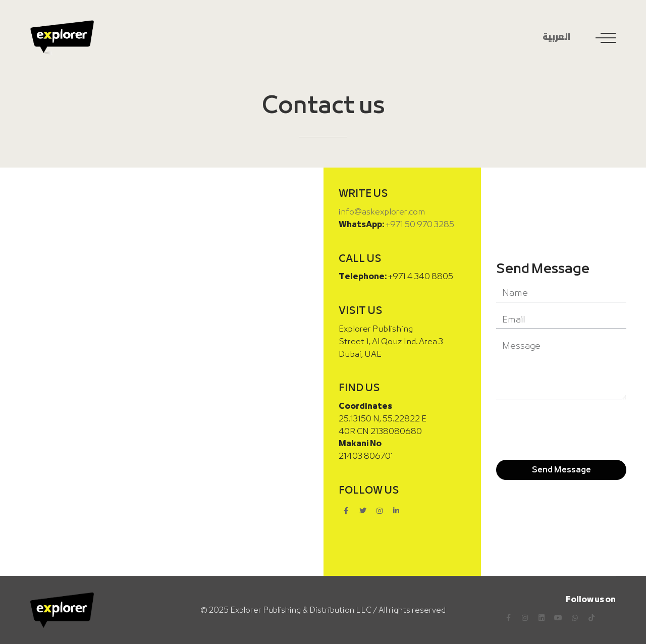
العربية (556, 38)
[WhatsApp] (575, 618)
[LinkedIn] (542, 618)
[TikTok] (591, 618)
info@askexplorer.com (382, 212)
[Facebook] (508, 618)
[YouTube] (558, 618)
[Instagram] (525, 618)
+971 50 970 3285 (420, 225)
